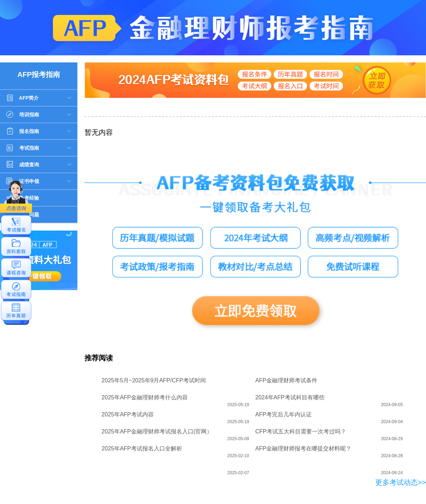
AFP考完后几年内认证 (283, 414)
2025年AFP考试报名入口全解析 (142, 448)
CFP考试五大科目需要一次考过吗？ (301, 431)
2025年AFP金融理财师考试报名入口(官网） (157, 431)
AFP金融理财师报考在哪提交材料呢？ (303, 448)
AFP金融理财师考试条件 (286, 380)
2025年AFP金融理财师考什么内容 (145, 397)
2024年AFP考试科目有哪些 (290, 397)
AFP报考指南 (39, 74)
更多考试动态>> (401, 482)
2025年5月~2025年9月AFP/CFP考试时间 (154, 380)
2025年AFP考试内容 (128, 414)
